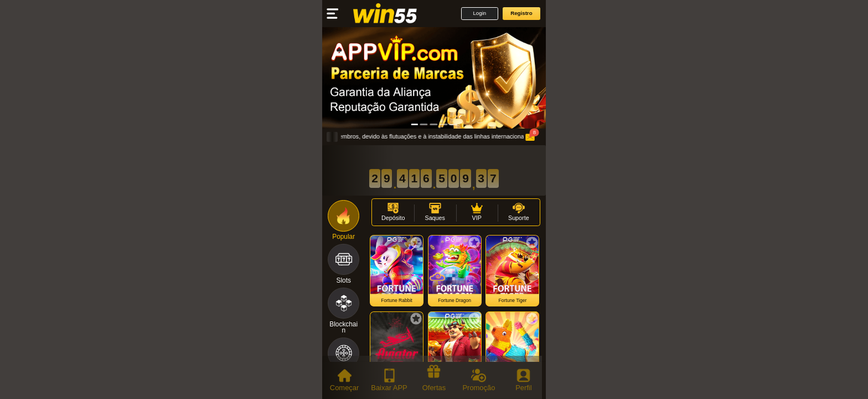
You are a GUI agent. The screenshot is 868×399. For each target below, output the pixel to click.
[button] (480, 14)
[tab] (345, 380)
